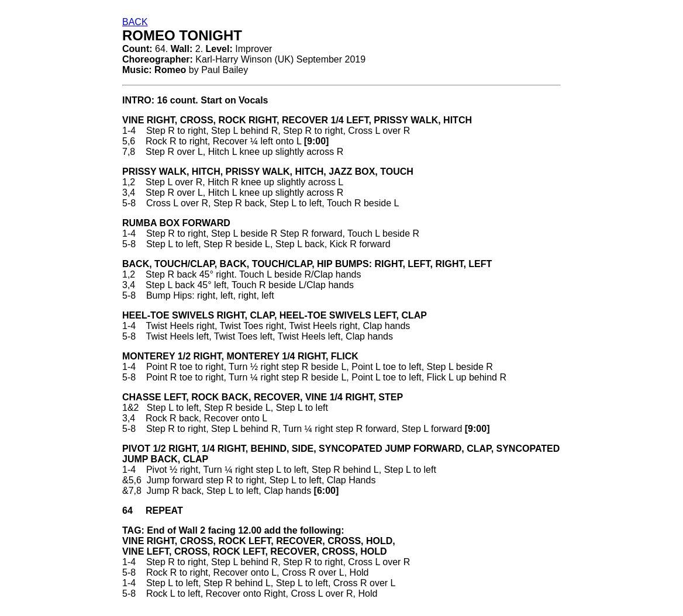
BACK (135, 22)
